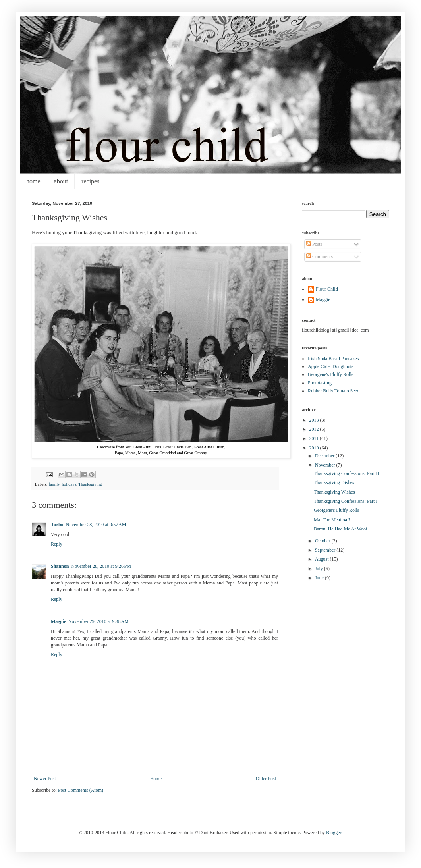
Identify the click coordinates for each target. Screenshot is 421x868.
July (320, 569)
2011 (315, 438)
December (325, 456)
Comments (320, 257)
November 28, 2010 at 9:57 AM (96, 525)
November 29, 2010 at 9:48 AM (98, 621)
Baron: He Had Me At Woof (341, 529)
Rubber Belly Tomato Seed (334, 391)
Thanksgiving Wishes (334, 492)
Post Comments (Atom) (81, 790)
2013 (315, 420)
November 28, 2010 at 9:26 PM (101, 566)
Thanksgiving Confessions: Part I (346, 501)
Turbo (57, 525)
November (326, 465)
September (326, 550)
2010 (315, 448)
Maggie (58, 621)
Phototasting (320, 383)
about (61, 181)
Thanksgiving (90, 484)
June (320, 578)
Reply (57, 544)
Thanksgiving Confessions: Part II (346, 473)
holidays (69, 484)
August (323, 559)
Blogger (334, 833)
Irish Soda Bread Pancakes (333, 359)
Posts (314, 244)
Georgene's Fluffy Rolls (330, 374)
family (54, 484)
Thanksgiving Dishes (334, 482)
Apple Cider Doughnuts (331, 366)
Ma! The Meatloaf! (332, 520)
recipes (90, 181)
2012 (315, 429)
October (323, 541)
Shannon (60, 566)
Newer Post (45, 779)
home (33, 181)
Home (156, 779)
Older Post (266, 779)
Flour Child (327, 289)
